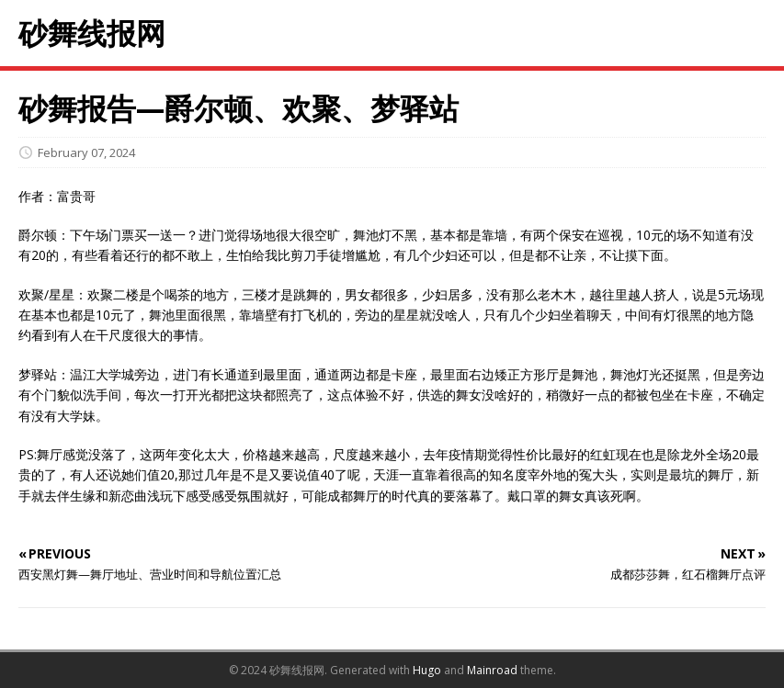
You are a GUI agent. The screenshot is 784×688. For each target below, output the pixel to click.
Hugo (427, 670)
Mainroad (492, 670)
